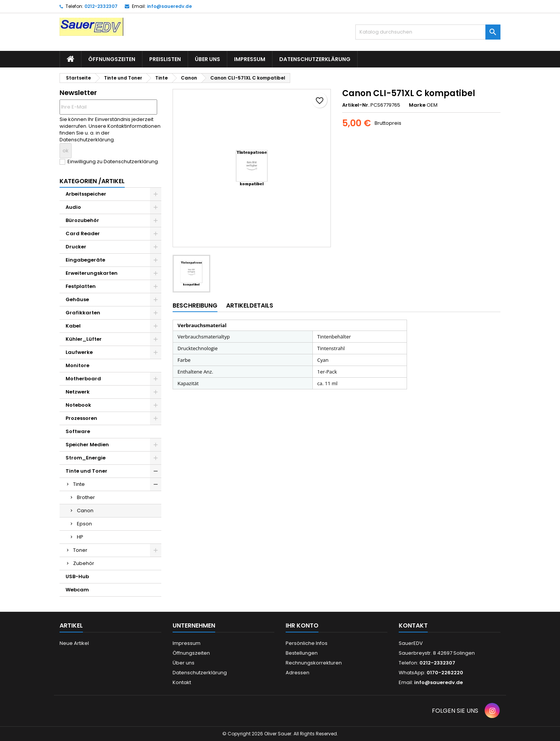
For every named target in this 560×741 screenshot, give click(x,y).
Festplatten (81, 286)
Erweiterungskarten (92, 273)
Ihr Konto (302, 625)
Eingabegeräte (85, 260)
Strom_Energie (86, 458)
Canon (85, 511)
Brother (86, 497)
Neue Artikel (74, 643)
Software (78, 431)
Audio (73, 207)
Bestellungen (302, 653)
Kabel (73, 326)
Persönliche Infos (307, 643)
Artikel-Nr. (356, 105)
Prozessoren (81, 418)
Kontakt (182, 682)
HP (80, 537)
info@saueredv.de (169, 6)
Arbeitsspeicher (86, 194)
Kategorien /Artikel (92, 181)
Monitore (77, 365)
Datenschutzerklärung (315, 59)
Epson (84, 524)
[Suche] (428, 32)
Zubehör (84, 563)
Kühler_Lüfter (84, 339)
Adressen (298, 673)
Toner (80, 550)
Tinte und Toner (86, 471)
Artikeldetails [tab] (250, 305)
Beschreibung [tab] (195, 305)
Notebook (78, 405)
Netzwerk (78, 392)
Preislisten (165, 59)
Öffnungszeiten (112, 59)
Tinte (79, 484)
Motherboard (83, 379)
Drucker (76, 247)
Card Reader (83, 233)
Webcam (77, 590)
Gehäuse (77, 299)
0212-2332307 (101, 6)
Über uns (207, 59)
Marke (417, 105)
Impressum (250, 59)
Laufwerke (79, 352)
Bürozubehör (82, 220)
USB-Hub (77, 576)
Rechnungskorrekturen (314, 663)
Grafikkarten (83, 313)
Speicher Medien (87, 445)
